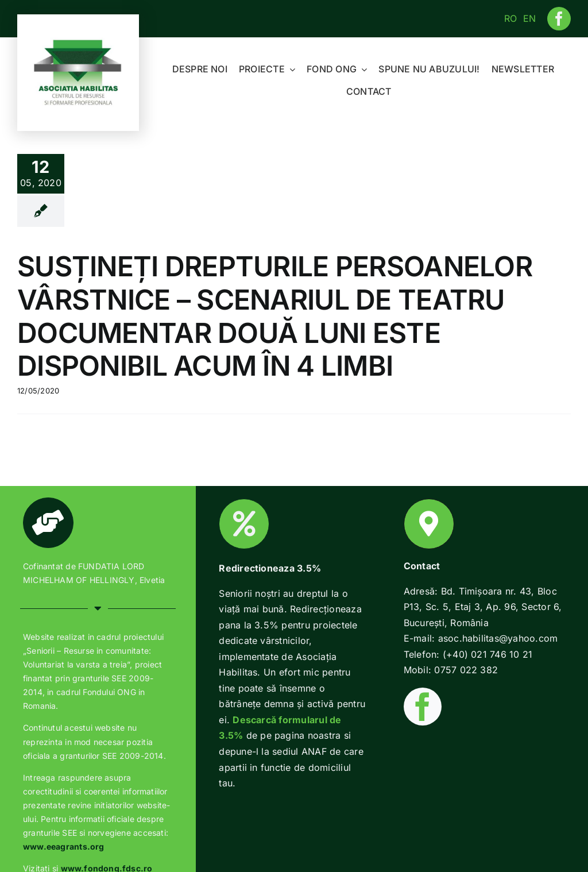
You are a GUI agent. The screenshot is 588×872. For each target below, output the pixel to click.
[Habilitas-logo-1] (78, 42)
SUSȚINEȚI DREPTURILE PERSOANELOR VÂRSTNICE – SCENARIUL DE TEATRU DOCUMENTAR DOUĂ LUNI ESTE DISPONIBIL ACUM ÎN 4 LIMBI (275, 316)
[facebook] (559, 19)
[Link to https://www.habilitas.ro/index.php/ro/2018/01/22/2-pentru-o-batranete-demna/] (244, 524)
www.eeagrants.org (64, 846)
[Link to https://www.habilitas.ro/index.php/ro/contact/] (429, 524)
